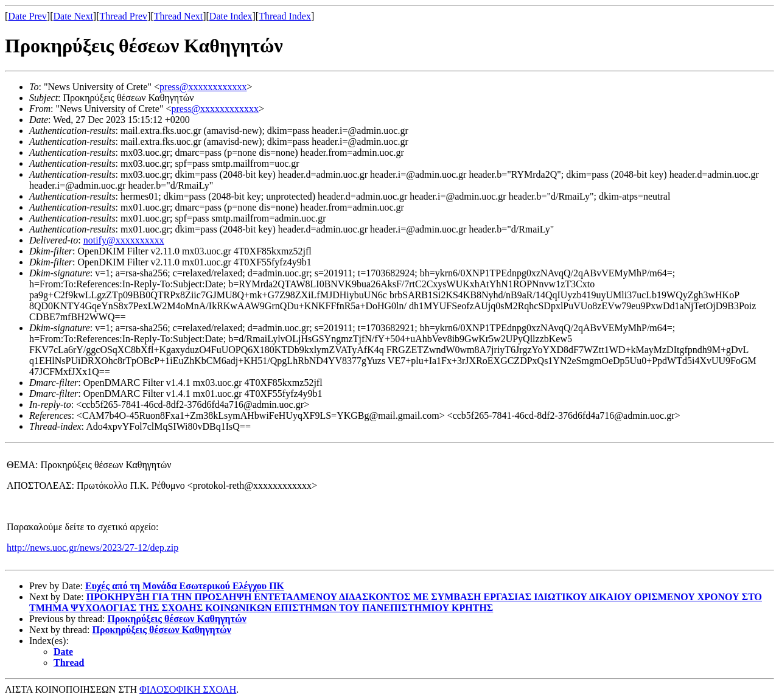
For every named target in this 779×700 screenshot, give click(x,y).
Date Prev (27, 16)
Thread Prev (123, 16)
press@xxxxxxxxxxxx (203, 87)
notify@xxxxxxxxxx (124, 240)
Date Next (73, 16)
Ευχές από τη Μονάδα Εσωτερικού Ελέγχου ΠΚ (185, 586)
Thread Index (285, 16)
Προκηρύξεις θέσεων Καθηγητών (176, 619)
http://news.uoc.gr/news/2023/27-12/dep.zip (93, 548)
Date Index (231, 16)
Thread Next (178, 16)
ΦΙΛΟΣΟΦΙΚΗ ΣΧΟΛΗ (188, 689)
